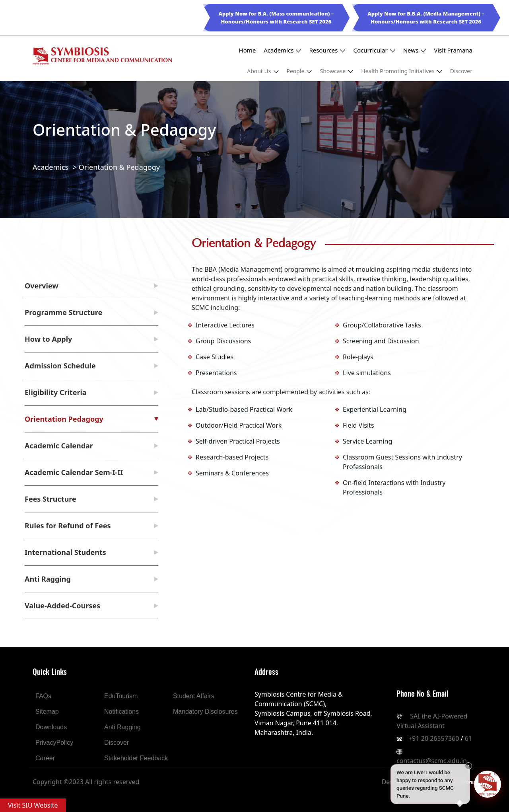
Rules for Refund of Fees (68, 526)
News (415, 50)
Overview (42, 286)
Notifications (121, 712)
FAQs (43, 696)
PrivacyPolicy (54, 743)
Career (45, 758)
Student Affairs (194, 696)
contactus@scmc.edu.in (432, 761)
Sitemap (47, 712)
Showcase (336, 71)
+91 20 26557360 (434, 738)
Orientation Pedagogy (64, 419)
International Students (65, 552)
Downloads (51, 727)
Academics (282, 50)
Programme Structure (63, 312)
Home (248, 50)
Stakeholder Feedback (136, 758)
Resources (327, 50)
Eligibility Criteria (56, 392)
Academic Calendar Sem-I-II (74, 472)
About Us (263, 71)
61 (468, 738)
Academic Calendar (59, 446)
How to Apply (48, 339)
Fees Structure (51, 499)
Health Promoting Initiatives (402, 71)
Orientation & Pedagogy (119, 167)
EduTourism (121, 696)
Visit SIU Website (33, 805)
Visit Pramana (453, 50)
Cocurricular (374, 50)
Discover (461, 71)
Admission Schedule (60, 366)
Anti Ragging (48, 579)
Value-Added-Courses (62, 606)
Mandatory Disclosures (205, 712)
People (299, 71)
